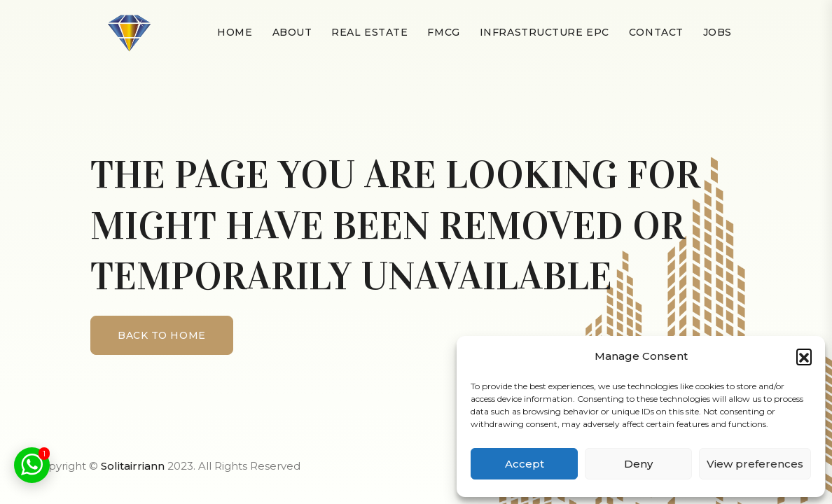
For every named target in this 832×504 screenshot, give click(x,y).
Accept (525, 464)
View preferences (755, 464)
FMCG (443, 32)
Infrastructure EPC (545, 32)
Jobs (717, 32)
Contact (656, 32)
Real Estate (369, 32)
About (292, 32)
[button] (804, 356)
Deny (638, 464)
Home (235, 32)
